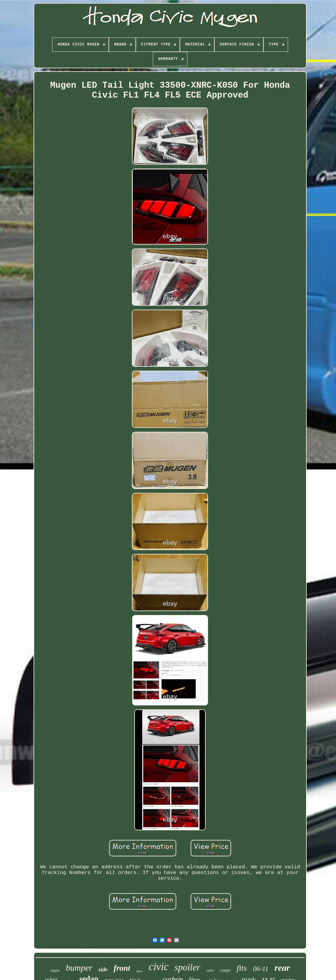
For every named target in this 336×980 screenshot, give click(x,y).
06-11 (261, 969)
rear (282, 968)
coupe (225, 970)
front (122, 968)
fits (242, 968)
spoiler (187, 967)
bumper (79, 968)
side (103, 969)
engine (55, 970)
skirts (139, 971)
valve (210, 970)
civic (159, 967)
